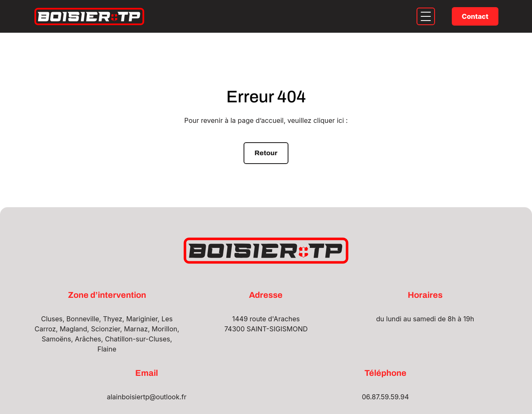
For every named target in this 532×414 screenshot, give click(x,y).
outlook (168, 397)
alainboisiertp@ (131, 397)
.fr (183, 397)
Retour (266, 153)
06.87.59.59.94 (385, 397)
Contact (475, 16)
